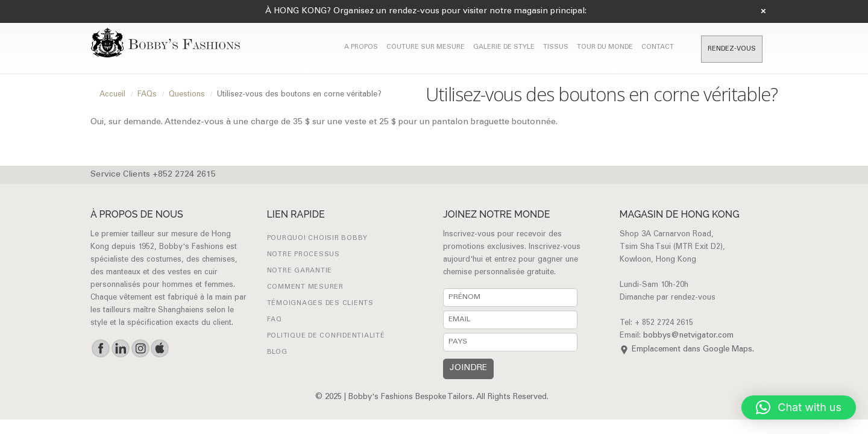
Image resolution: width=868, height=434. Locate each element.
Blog (277, 352)
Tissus (556, 47)
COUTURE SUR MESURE (426, 47)
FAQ (275, 320)
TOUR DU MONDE (605, 47)
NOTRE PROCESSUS (303, 255)
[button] (799, 407)
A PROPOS (361, 47)
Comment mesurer (305, 287)
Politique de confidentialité (326, 336)
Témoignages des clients (320, 303)
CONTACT (658, 47)
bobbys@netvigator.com (688, 336)
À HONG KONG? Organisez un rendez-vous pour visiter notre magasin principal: (426, 11)
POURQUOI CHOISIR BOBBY (318, 238)
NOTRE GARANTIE (300, 271)
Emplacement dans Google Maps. (693, 350)
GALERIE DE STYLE (504, 47)
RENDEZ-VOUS (732, 49)
